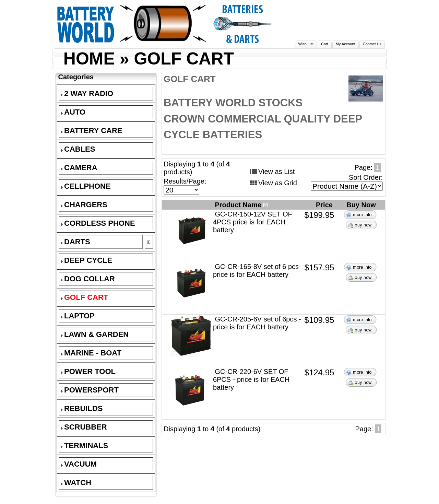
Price (325, 205)
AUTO (73, 112)
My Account (346, 44)
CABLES (78, 149)
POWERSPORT (90, 390)
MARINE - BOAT (91, 353)
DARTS (76, 242)
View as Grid (278, 183)
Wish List (306, 44)
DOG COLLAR (88, 279)
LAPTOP (78, 316)
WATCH (76, 483)
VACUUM (79, 464)
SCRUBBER (84, 427)
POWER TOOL (88, 371)
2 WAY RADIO (87, 93)
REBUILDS (82, 408)
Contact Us (372, 44)
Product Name (241, 205)
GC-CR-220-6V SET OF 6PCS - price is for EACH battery (251, 379)
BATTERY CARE (92, 131)
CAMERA (79, 168)
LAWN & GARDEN (95, 334)
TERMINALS (85, 446)
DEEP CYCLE (87, 260)
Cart (325, 44)
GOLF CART (184, 59)
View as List (276, 172)
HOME (89, 59)
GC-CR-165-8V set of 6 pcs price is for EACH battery (256, 271)
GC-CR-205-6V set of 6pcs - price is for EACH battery (257, 323)
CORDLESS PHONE (98, 223)
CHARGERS (84, 205)
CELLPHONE (86, 186)
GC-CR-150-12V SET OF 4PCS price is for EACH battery (253, 222)
